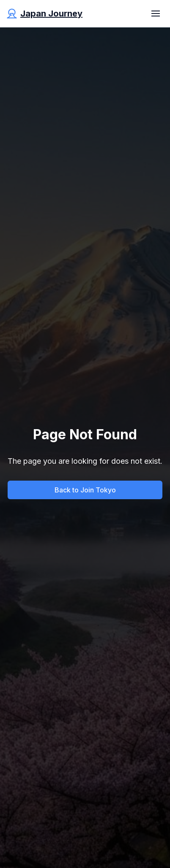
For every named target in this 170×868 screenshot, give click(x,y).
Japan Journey (51, 14)
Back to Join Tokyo (85, 490)
